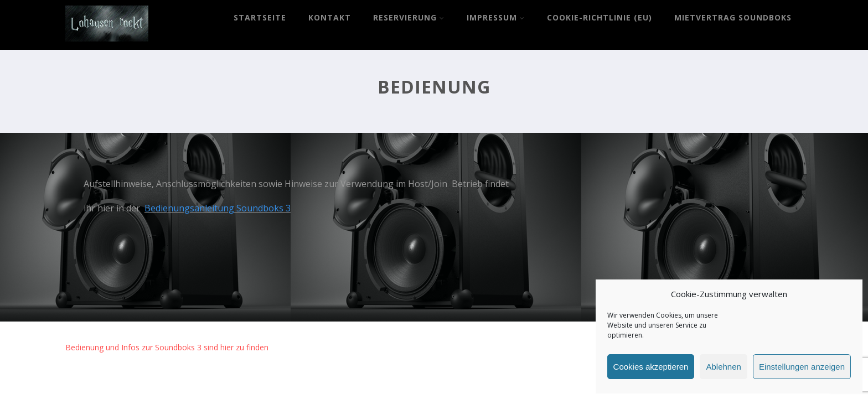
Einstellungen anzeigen (802, 367)
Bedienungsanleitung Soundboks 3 (218, 208)
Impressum (496, 17)
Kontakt (330, 17)
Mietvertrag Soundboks (733, 17)
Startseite (260, 17)
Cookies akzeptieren (651, 367)
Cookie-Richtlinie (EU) (600, 17)
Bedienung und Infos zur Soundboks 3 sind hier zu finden (167, 347)
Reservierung (409, 17)
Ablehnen (723, 367)
